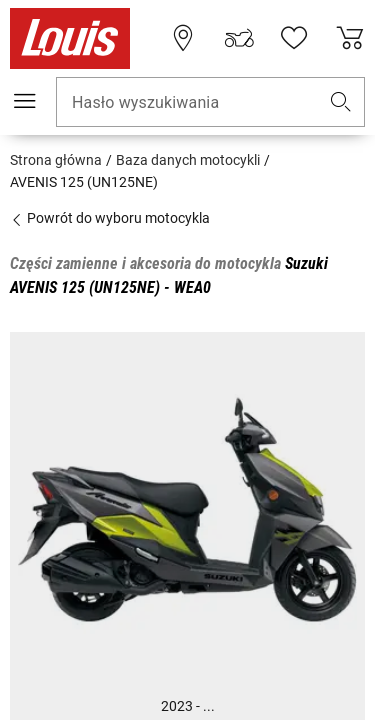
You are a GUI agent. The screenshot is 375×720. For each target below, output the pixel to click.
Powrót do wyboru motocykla (110, 218)
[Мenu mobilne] (25, 101)
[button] (341, 102)
